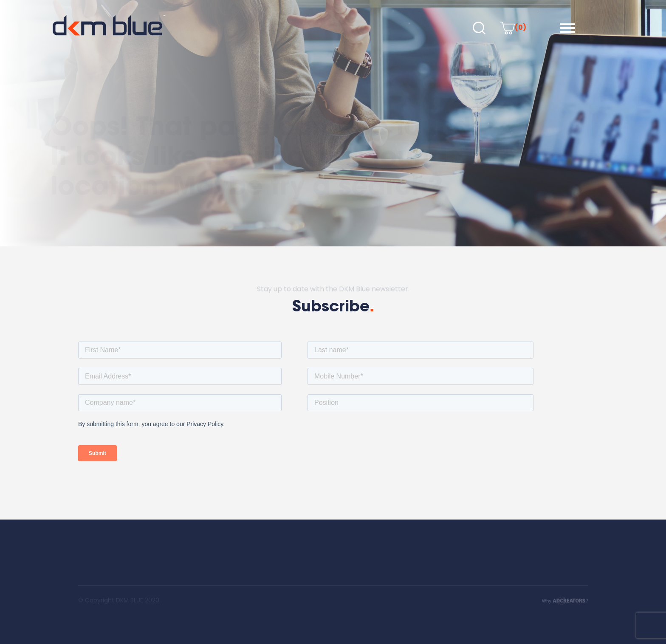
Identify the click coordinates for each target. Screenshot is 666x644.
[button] (568, 28)
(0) (513, 27)
